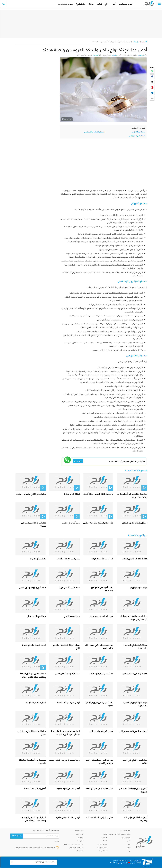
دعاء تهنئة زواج (139, 203)
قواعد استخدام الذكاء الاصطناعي (119, 835)
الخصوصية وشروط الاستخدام (73, 845)
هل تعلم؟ (79, 4)
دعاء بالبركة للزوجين (136, 136)
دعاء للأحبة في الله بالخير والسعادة (102, 589)
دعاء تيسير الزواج (72, 616)
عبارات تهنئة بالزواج (138, 587)
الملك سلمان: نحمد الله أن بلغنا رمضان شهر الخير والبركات (65, 733)
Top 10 (105, 841)
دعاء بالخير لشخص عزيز (69, 587)
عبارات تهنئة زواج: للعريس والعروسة (135, 647)
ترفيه (97, 4)
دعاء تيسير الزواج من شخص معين (64, 760)
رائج (105, 4)
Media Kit (80, 851)
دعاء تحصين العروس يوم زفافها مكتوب (99, 704)
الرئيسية (144, 42)
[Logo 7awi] (147, 862)
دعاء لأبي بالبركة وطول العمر (32, 587)
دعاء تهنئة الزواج (137, 132)
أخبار (112, 4)
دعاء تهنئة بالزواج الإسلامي (94, 132)
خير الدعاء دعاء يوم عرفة (102, 559)
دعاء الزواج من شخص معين (135, 674)
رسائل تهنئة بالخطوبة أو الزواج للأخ (66, 647)
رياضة (89, 4)
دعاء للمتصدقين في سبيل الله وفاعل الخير (99, 647)
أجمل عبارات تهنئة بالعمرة (68, 702)
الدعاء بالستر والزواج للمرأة (33, 645)
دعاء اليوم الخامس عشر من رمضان (33, 524)
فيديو (128, 848)
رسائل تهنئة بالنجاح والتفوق (134, 523)
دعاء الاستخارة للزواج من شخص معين (31, 733)
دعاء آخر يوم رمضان (71, 523)
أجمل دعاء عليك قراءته (36, 702)
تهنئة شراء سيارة (72, 494)
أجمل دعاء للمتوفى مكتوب (67, 817)
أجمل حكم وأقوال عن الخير (101, 731)
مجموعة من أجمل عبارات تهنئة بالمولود (32, 761)
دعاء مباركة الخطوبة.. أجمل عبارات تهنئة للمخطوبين (132, 496)
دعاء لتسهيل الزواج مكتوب (101, 674)
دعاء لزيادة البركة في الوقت (134, 559)
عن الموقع (79, 835)
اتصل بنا (80, 838)
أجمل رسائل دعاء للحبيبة (35, 789)
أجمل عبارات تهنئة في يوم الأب (133, 731)
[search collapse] (3, 4)
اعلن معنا (80, 841)
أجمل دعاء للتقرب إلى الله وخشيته (135, 819)
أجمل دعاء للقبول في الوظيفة (99, 789)
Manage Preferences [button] (76, 848)
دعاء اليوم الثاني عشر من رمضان (31, 494)
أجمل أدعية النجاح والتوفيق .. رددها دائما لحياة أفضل (33, 819)
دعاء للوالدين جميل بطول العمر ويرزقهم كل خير (99, 761)
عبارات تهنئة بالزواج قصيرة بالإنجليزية (135, 704)
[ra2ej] (144, 842)
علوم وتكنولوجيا (63, 4)
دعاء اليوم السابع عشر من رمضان (98, 523)
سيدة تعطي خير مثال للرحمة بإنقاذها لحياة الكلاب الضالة (33, 675)
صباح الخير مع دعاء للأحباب (68, 559)
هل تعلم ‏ (135, 42)
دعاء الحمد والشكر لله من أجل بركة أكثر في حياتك (133, 618)
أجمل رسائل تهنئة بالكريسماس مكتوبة (133, 790)
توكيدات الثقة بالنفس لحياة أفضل (98, 494)
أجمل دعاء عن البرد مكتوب (67, 789)
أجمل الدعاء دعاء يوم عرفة (101, 616)
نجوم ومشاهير (124, 4)
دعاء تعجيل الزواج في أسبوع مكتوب (134, 761)
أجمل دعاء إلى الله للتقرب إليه (100, 817)
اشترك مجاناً (16, 836)
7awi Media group (116, 863)
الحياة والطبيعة (102, 848)
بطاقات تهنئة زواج (37, 559)
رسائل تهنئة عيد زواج (36, 616)
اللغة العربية (103, 851)
